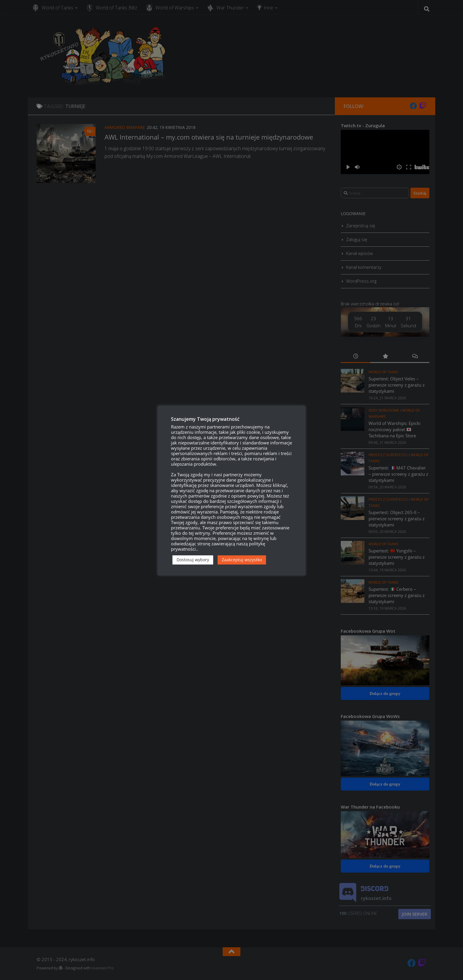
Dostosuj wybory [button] (193, 560)
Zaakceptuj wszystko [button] (242, 560)
